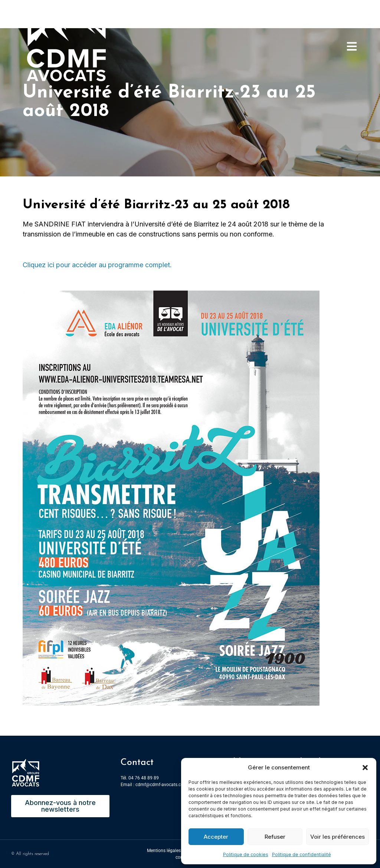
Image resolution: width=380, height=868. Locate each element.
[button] (365, 768)
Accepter (216, 837)
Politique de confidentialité (302, 854)
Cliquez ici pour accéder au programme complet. (97, 265)
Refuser (275, 837)
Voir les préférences (338, 837)
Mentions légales (164, 851)
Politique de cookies (246, 854)
